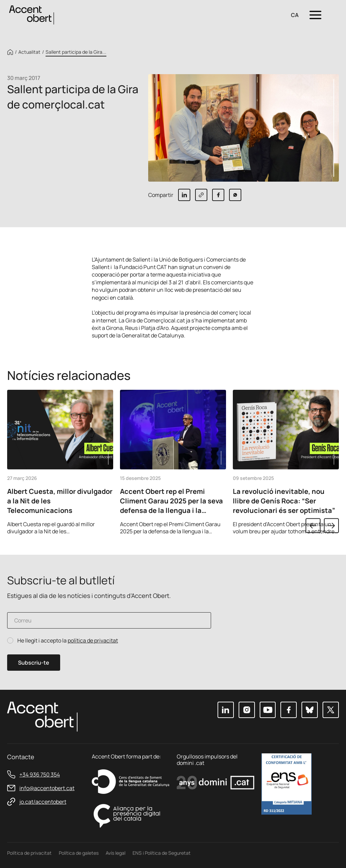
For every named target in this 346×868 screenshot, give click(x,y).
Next (331, 525)
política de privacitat (93, 640)
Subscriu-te (34, 663)
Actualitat (29, 52)
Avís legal (116, 853)
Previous (313, 525)
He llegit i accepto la (68, 641)
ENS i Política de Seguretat (162, 853)
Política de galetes (79, 853)
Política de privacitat (29, 853)
